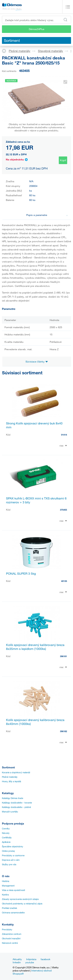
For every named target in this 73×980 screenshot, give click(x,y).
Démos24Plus (37, 29)
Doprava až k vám (11, 860)
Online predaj (8, 851)
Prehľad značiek (10, 908)
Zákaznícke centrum (12, 934)
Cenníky (6, 829)
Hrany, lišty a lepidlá (11, 781)
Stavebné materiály (51, 51)
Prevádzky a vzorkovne (13, 855)
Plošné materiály (20, 51)
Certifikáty (7, 838)
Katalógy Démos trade (13, 798)
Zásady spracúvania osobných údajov (20, 899)
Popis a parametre (47, 215)
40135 (64, 581)
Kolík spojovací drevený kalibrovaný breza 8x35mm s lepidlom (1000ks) (35, 647)
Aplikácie (6, 842)
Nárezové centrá (10, 943)
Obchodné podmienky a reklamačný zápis (22, 904)
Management (8, 886)
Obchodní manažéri (11, 938)
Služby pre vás (9, 864)
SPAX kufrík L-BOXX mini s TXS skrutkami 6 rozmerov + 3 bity (36, 500)
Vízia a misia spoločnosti (13, 890)
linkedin (17, 962)
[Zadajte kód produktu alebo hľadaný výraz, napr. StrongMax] (36, 20)
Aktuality (17, 959)
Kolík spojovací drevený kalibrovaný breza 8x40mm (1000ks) (35, 722)
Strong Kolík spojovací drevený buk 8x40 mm (34, 425)
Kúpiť (63, 160)
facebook (45, 959)
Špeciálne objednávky (13, 847)
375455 (63, 510)
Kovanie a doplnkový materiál (16, 772)
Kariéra (5, 895)
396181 (63, 656)
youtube (30, 962)
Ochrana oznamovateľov (13, 913)
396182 (63, 731)
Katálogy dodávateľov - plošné (16, 807)
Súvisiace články (37, 362)
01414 (64, 435)
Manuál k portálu (10, 812)
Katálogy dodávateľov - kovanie (17, 803)
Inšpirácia (31, 959)
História (6, 881)
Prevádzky (7, 930)
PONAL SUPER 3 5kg (21, 574)
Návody (6, 833)
